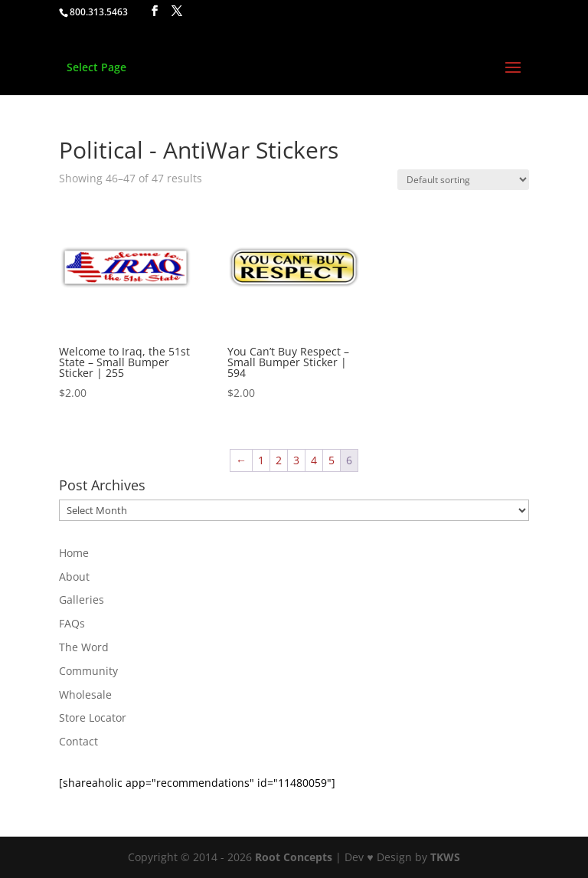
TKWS (445, 857)
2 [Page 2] (279, 460)
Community (88, 671)
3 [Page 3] (296, 460)
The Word (84, 647)
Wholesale (85, 695)
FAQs (72, 623)
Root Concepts (294, 857)
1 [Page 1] (261, 460)
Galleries (82, 600)
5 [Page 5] (332, 460)
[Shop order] (463, 180)
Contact (78, 741)
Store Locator (93, 717)
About (74, 577)
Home (74, 553)
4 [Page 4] (314, 460)
